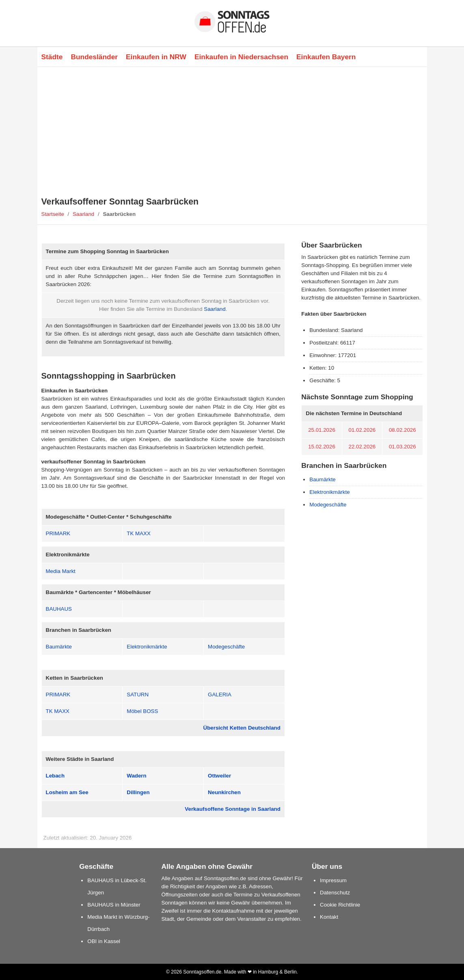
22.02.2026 (362, 447)
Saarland (83, 214)
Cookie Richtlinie (340, 905)
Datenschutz (335, 893)
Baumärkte (59, 647)
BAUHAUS (59, 609)
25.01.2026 (322, 430)
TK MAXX (139, 533)
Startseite (53, 214)
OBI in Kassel (104, 941)
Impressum (333, 880)
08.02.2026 (402, 430)
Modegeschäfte (226, 647)
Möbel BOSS (142, 711)
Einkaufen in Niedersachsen (241, 57)
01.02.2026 (362, 430)
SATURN (138, 695)
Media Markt (61, 571)
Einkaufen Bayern (326, 57)
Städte (52, 57)
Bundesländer (94, 57)
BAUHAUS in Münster (114, 905)
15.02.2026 (322, 447)
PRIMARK (58, 533)
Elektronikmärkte (147, 647)
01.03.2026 (402, 447)
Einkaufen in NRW (156, 57)
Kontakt (329, 917)
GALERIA (220, 695)
